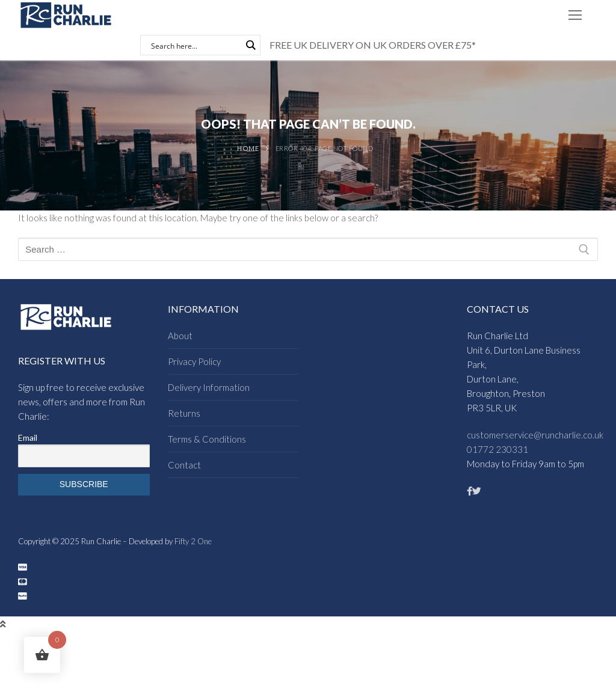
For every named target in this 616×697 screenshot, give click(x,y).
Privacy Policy (194, 361)
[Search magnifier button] (250, 45)
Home (248, 148)
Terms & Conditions (207, 439)
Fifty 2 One (193, 541)
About (180, 336)
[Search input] (195, 45)
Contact (184, 465)
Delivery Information (209, 387)
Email (28, 438)
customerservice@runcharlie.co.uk (535, 435)
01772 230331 (497, 449)
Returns (184, 413)
